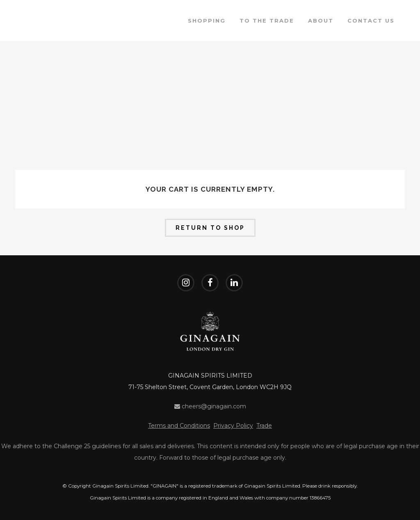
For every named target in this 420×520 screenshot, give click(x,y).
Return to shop (210, 228)
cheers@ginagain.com (210, 406)
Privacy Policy (233, 426)
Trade (264, 426)
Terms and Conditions (179, 426)
